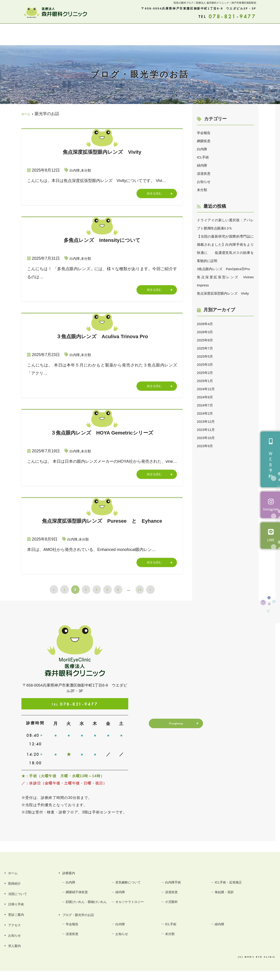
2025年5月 (207, 373)
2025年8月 (207, 356)
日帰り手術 (116, 35)
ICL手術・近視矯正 (232, 891)
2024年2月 (207, 430)
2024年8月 (207, 413)
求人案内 (260, 35)
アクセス (167, 35)
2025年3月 (207, 381)
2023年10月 (208, 454)
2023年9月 (207, 462)
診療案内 (91, 35)
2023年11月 (208, 446)
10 (140, 599)
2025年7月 (207, 364)
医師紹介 (38, 35)
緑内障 (203, 165)
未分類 (89, 170)
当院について (65, 35)
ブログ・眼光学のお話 (202, 35)
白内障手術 (176, 891)
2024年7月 (207, 421)
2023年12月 (208, 438)
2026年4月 (207, 340)
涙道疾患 (205, 173)
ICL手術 (204, 157)
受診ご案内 (143, 35)
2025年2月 (207, 389)
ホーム (18, 35)
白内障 (76, 170)
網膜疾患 (205, 141)
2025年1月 (207, 397)
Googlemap (174, 733)
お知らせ (238, 35)
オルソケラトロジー (133, 912)
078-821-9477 (75, 713)
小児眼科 (174, 912)
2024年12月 (208, 405)
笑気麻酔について (131, 891)
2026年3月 (207, 348)
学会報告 (205, 133)
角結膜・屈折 (227, 902)
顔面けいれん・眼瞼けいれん (87, 915)
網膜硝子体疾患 (80, 902)
